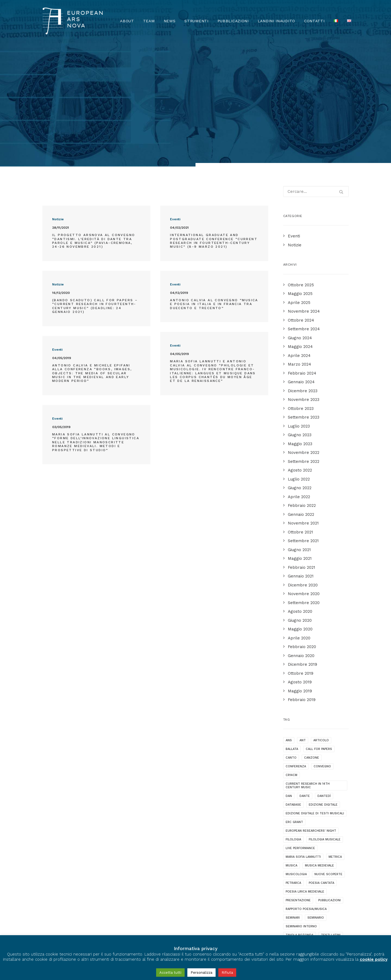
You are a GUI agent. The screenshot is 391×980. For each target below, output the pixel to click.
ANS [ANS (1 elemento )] (289, 635)
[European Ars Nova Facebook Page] (48, 916)
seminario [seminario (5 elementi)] (316, 813)
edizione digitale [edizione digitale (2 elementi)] (323, 700)
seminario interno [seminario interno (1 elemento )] (301, 821)
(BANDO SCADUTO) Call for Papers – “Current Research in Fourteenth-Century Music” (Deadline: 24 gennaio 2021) (95, 201)
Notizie (58, 114)
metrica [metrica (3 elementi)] (335, 752)
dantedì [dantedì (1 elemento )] (324, 691)
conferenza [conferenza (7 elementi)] (296, 661)
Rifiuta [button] (227, 973)
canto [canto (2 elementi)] (291, 653)
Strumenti (196, 21)
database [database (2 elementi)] (293, 700)
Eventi (175, 114)
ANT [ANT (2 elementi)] (303, 635)
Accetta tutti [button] (170, 973)
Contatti (314, 21)
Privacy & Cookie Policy (68, 931)
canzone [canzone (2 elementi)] (312, 653)
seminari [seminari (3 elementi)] (293, 813)
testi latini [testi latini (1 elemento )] (331, 830)
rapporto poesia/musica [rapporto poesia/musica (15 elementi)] (306, 804)
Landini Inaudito (276, 21)
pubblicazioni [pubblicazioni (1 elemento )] (329, 795)
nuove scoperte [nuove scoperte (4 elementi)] (328, 769)
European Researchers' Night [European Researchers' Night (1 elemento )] (311, 726)
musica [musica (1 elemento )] (291, 760)
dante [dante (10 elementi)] (305, 691)
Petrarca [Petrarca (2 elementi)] (293, 778)
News (170, 21)
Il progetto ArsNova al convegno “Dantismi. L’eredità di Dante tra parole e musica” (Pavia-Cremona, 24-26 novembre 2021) (94, 136)
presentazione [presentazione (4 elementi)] (298, 795)
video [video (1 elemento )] (290, 839)
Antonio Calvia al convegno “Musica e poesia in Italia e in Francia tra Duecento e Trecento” (214, 199)
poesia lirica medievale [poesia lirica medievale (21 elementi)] (305, 786)
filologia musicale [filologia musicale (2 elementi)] (325, 734)
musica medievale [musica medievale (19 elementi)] (319, 760)
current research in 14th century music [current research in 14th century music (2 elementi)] (308, 680)
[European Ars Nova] (73, 21)
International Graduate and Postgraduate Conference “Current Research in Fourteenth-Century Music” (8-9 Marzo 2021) (214, 136)
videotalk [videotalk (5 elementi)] (311, 839)
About (127, 21)
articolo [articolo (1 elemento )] (321, 635)
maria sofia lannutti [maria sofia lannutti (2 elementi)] (303, 752)
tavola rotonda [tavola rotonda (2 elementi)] (299, 830)
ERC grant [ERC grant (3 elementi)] (294, 717)
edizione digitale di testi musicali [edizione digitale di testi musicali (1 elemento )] (315, 708)
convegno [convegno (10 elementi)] (322, 661)
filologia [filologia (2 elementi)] (293, 734)
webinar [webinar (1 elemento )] (333, 839)
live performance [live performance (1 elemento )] (300, 743)
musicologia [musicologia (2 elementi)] (296, 769)
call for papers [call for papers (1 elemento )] (319, 644)
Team (149, 21)
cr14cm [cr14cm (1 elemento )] (291, 670)
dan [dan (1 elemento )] (289, 691)
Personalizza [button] (201, 973)
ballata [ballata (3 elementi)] (292, 644)
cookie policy (374, 959)
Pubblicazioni (233, 21)
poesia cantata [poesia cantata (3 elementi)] (321, 778)
